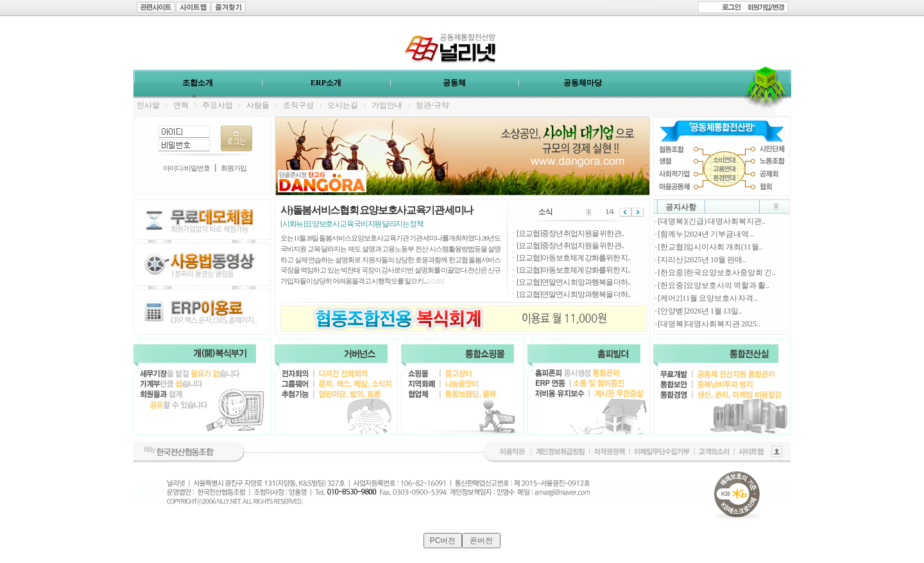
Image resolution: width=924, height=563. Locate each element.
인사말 (148, 105)
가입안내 (387, 105)
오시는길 (343, 105)
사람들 (258, 105)
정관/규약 (432, 105)
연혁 (181, 105)
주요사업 (218, 105)
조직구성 (298, 105)
